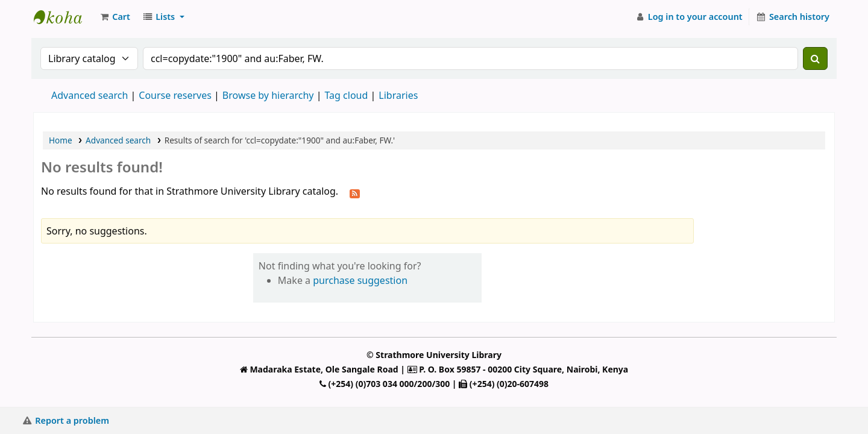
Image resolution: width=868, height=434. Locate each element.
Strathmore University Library (64, 17)
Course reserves (175, 95)
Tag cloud (346, 95)
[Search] (815, 58)
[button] (115, 17)
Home (61, 140)
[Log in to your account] (689, 17)
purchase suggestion (360, 280)
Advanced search (90, 95)
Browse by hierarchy (268, 95)
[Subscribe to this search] (355, 192)
